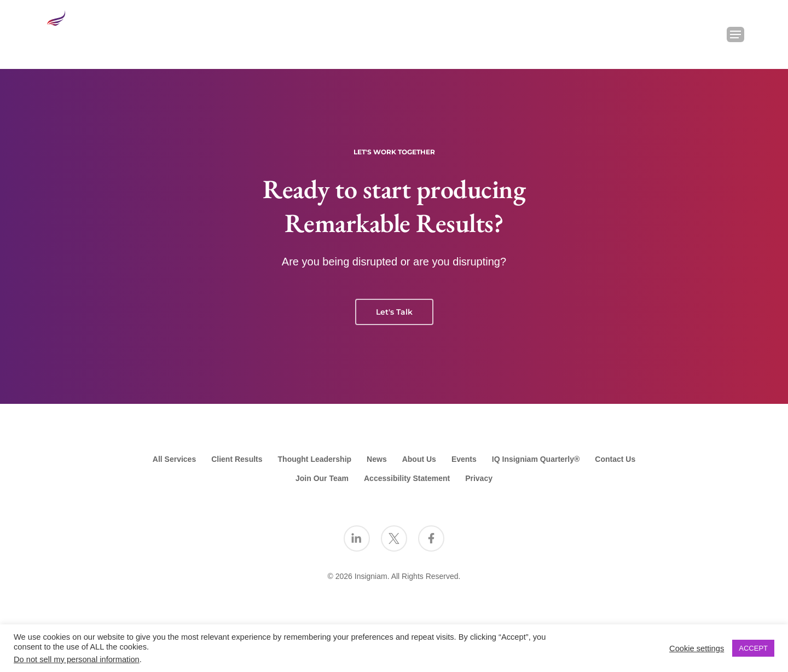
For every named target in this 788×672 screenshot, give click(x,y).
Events (464, 459)
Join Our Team (322, 478)
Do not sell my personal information (77, 659)
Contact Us (615, 459)
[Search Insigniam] (707, 34)
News (377, 459)
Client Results (237, 459)
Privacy (479, 478)
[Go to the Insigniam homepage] (77, 32)
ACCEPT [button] (753, 648)
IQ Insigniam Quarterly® (536, 459)
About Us (419, 459)
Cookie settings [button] (697, 648)
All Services (174, 459)
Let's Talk (394, 312)
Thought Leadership (315, 459)
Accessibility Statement (407, 478)
